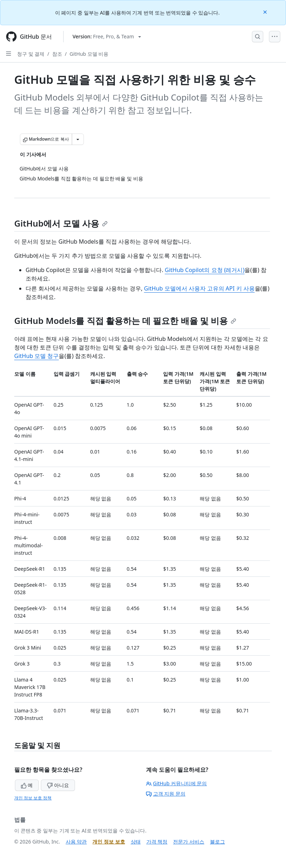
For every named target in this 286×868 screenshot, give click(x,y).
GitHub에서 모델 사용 (61, 223)
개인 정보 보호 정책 (33, 798)
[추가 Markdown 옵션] (78, 139)
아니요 (58, 785)
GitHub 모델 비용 (89, 54)
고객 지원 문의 (166, 794)
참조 (57, 54)
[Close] (266, 12)
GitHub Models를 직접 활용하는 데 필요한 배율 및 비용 (125, 321)
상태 (136, 842)
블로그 (217, 842)
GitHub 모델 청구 (36, 356)
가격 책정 (157, 842)
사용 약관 (76, 842)
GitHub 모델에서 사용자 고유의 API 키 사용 (199, 288)
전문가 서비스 (189, 842)
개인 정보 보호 (109, 842)
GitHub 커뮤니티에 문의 (177, 783)
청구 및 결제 (31, 54)
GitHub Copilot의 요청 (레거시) (205, 270)
